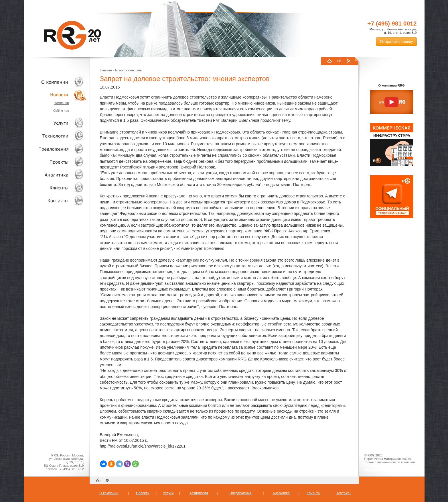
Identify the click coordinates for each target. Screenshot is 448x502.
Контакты (55, 200)
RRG (72, 35)
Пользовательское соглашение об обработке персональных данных (389, 467)
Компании (62, 103)
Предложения (241, 493)
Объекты (55, 149)
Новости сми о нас (129, 70)
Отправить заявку (396, 42)
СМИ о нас (61, 111)
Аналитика (55, 175)
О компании (55, 82)
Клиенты (55, 188)
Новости (57, 95)
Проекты (55, 162)
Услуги (55, 123)
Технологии (55, 136)
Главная (106, 70)
